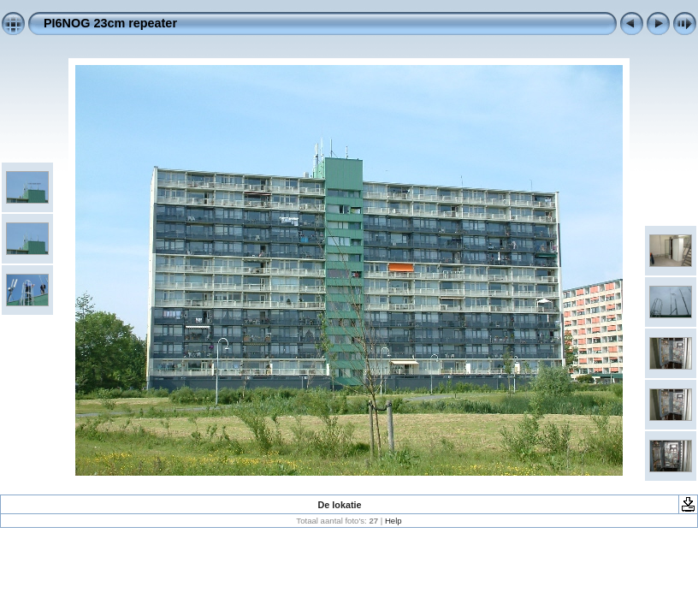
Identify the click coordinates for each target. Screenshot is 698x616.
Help (393, 521)
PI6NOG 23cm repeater (110, 23)
